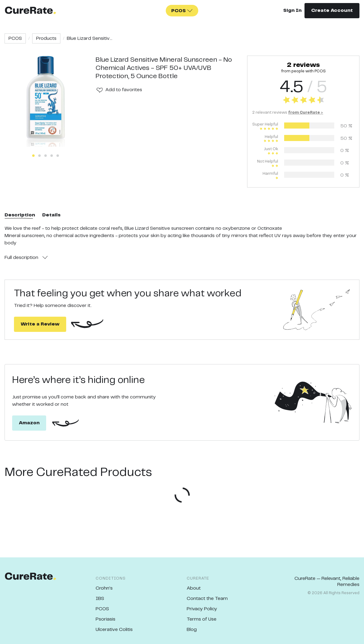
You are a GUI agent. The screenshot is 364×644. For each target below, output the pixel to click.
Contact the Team (207, 599)
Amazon (29, 423)
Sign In (292, 10)
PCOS (15, 38)
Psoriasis (105, 619)
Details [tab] (51, 215)
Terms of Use (202, 619)
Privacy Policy (202, 609)
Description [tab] (20, 215)
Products (46, 38)
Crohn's (104, 588)
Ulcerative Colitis (114, 630)
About (194, 588)
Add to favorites (124, 90)
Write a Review (40, 324)
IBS (100, 599)
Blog (192, 630)
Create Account (332, 10)
